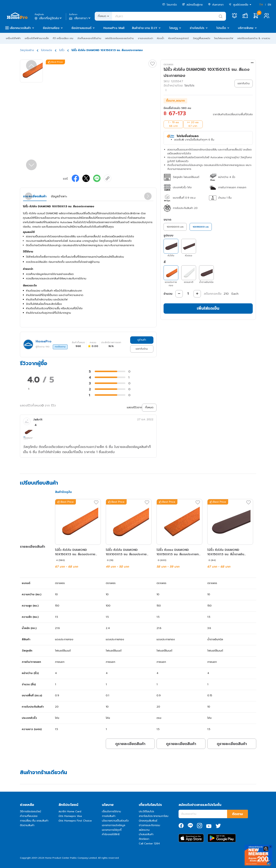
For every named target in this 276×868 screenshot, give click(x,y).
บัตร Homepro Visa (70, 816)
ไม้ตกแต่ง (47, 50)
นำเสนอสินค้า (146, 834)
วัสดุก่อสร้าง (27, 50)
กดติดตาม (60, 347)
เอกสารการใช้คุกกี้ (112, 830)
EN (269, 5)
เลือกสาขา (80, 18)
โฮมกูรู (174, 28)
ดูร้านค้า (142, 340)
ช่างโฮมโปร (197, 28)
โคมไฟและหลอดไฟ (224, 38)
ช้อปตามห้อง (51, 28)
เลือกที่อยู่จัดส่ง (48, 18)
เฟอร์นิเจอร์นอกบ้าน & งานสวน (254, 38)
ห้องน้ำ (161, 38)
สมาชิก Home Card (70, 811)
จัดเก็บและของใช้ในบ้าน (89, 38)
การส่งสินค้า (109, 816)
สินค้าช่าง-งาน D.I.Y (145, 28)
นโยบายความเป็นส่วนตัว (115, 821)
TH (261, 5)
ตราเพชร (168, 64)
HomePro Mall (114, 28)
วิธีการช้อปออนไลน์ (30, 811)
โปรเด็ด (221, 28)
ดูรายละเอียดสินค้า (130, 744)
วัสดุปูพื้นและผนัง (202, 38)
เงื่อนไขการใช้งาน (111, 811)
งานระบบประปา (145, 38)
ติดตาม (238, 814)
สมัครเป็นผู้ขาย (192, 5)
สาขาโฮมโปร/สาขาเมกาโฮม (154, 816)
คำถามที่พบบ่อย (29, 816)
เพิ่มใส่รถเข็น (208, 308)
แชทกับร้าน (142, 349)
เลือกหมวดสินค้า (20, 28)
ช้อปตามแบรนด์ (81, 28)
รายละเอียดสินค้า (35, 196)
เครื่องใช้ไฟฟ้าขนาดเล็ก (37, 38)
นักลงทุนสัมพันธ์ (148, 821)
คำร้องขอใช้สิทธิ (111, 834)
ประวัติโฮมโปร (146, 811)
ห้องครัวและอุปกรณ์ (178, 38)
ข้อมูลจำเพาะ (59, 196)
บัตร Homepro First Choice (75, 821)
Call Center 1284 (149, 844)
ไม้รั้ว (62, 50)
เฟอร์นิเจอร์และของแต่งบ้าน (119, 38)
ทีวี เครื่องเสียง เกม (63, 38)
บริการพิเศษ (246, 28)
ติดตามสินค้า (27, 825)
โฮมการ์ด (170, 5)
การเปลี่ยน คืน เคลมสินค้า (34, 821)
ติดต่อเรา (144, 839)
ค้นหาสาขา (216, 5)
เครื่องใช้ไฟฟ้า (13, 38)
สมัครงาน (144, 830)
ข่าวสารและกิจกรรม (149, 825)
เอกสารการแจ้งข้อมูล (114, 825)
